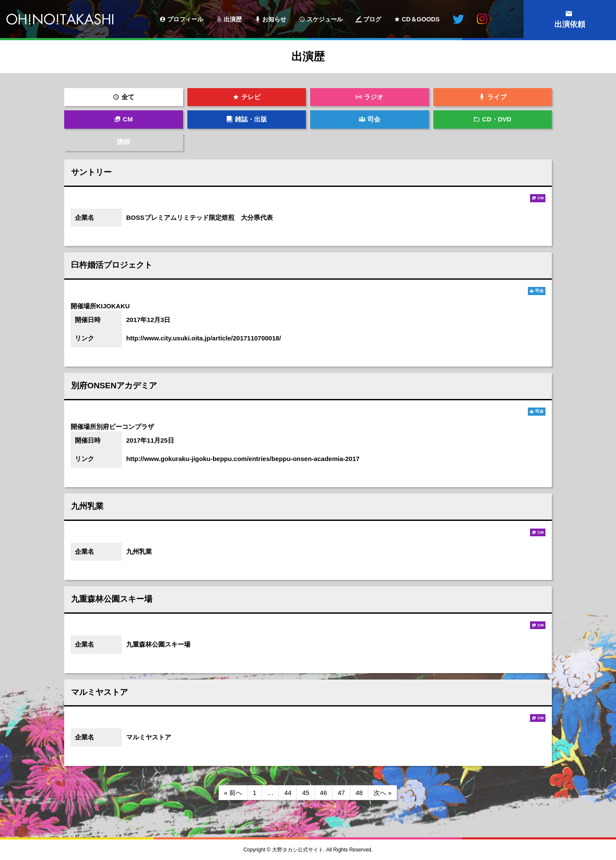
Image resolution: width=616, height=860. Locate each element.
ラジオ (374, 97)
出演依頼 (570, 24)
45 (306, 793)
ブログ (372, 19)
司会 (374, 119)
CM (128, 119)
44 (288, 793)
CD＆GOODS (421, 19)
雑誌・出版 (251, 119)
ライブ (497, 97)
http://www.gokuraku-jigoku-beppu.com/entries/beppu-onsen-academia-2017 (243, 459)
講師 (124, 142)
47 (342, 793)
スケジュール (325, 19)
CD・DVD (497, 119)
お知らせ (274, 19)
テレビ (251, 97)
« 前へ (233, 793)
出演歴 (233, 19)
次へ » (383, 793)
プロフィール (185, 19)
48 (359, 793)
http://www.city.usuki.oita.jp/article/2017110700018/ (204, 338)
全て (128, 97)
